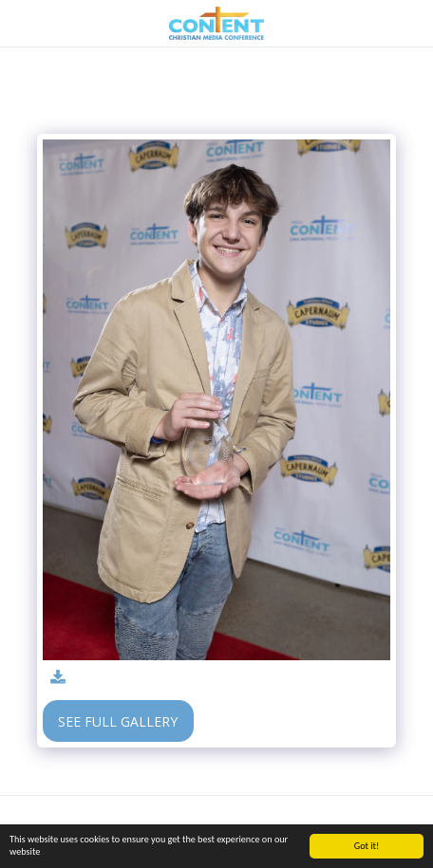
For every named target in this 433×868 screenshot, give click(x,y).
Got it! (367, 846)
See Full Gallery (118, 721)
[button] (21, 22)
